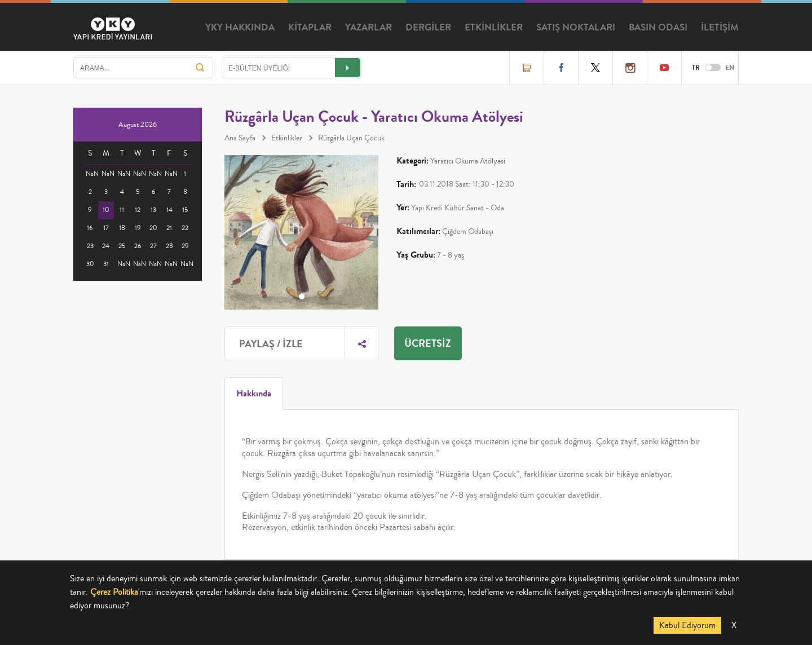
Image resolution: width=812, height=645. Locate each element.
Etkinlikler (287, 138)
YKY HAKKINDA (240, 28)
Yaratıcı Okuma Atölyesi (468, 161)
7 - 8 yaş (451, 255)
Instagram (630, 68)
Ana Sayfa (240, 138)
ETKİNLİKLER (494, 28)
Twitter (595, 68)
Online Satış (527, 68)
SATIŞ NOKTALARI (576, 28)
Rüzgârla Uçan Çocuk (351, 138)
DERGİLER (428, 28)
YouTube (664, 68)
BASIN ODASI (658, 28)
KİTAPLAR (310, 28)
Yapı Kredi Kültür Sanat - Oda (458, 208)
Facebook (561, 68)
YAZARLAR (369, 28)
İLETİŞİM (720, 28)
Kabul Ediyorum (687, 625)
